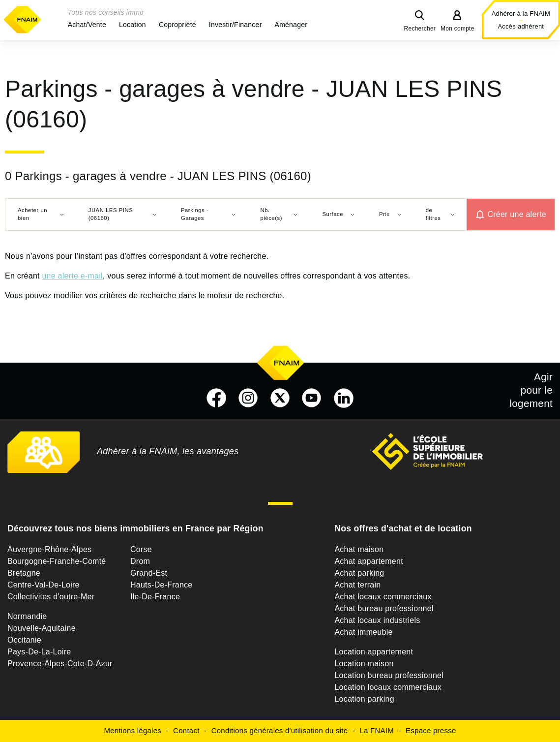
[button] (87, 25)
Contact (186, 730)
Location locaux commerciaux (388, 687)
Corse (141, 549)
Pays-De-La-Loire (39, 652)
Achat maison (359, 549)
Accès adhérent (521, 26)
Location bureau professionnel (389, 675)
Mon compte (457, 29)
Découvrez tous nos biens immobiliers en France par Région (135, 528)
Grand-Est (149, 573)
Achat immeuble (363, 632)
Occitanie (24, 640)
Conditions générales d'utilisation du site (280, 730)
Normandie (27, 616)
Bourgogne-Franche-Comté (57, 561)
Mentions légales (133, 730)
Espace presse (431, 730)
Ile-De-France (155, 597)
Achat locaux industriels (377, 620)
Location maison (364, 664)
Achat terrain (357, 585)
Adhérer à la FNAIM (521, 14)
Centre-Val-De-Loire (44, 585)
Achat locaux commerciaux (383, 597)
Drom (140, 561)
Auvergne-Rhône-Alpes (49, 549)
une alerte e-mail (72, 276)
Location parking (364, 699)
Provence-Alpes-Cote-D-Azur (60, 664)
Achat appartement (368, 561)
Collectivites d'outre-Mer (51, 597)
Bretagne (24, 573)
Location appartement (374, 652)
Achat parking (359, 573)
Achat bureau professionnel (384, 608)
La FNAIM (377, 730)
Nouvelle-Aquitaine (42, 628)
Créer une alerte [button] (517, 214)
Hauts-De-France (161, 585)
